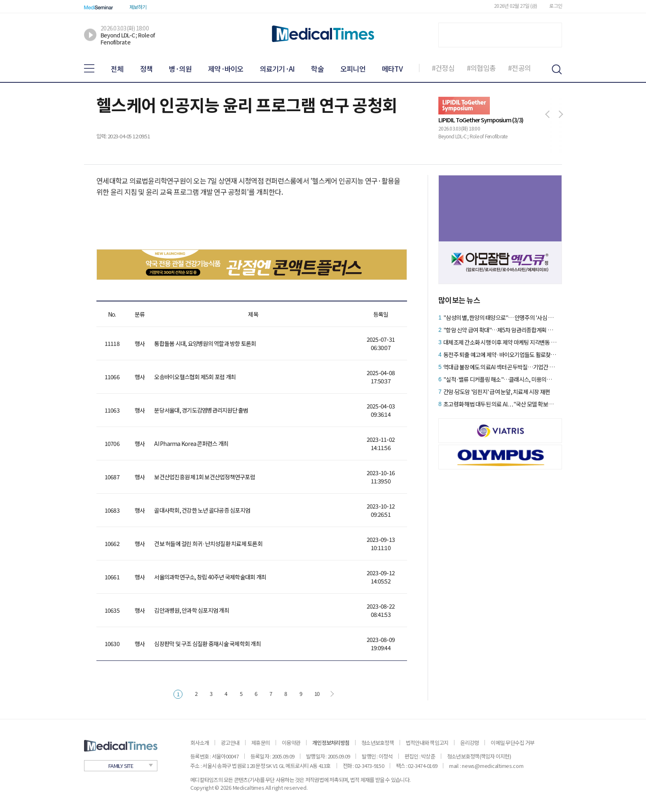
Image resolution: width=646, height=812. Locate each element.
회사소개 (200, 743)
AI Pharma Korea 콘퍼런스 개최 (191, 443)
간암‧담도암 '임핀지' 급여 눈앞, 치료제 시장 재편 (497, 392)
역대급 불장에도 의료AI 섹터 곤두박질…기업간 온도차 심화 (500, 367)
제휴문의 (261, 743)
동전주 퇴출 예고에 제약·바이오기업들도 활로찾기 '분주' (500, 355)
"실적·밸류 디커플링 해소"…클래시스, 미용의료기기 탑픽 (500, 379)
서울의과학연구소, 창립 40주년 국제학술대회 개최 (210, 577)
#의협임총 (481, 68)
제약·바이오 (226, 69)
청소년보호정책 (378, 743)
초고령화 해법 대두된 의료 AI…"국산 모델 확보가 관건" (500, 404)
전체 (117, 69)
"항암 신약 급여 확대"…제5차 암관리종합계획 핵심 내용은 (500, 330)
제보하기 (138, 7)
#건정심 (443, 68)
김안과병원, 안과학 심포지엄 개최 (192, 610)
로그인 (556, 6)
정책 (146, 69)
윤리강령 (469, 743)
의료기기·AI (277, 69)
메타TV (392, 69)
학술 (317, 69)
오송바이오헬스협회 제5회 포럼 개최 (195, 377)
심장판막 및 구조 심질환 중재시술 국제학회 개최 (207, 644)
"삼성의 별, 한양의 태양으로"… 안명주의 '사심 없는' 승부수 (500, 317)
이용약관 (291, 743)
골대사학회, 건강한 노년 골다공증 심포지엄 (202, 510)
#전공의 (519, 68)
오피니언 (353, 69)
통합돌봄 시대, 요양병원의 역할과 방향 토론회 (205, 343)
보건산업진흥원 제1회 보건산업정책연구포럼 (205, 477)
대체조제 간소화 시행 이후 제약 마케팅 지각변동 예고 (500, 342)
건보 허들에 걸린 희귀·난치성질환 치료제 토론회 (208, 544)
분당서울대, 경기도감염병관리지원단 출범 (201, 410)
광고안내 (230, 743)
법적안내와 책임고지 (427, 743)
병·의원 (180, 69)
